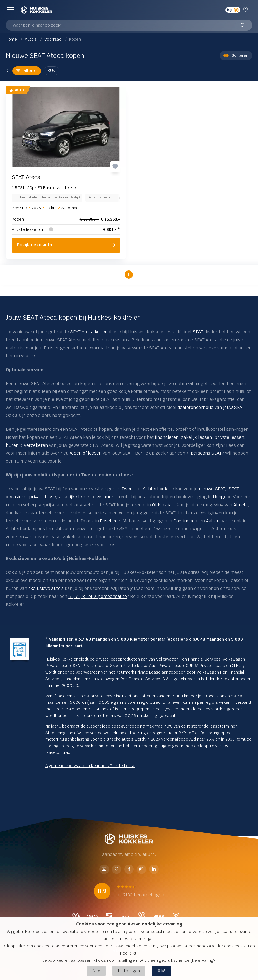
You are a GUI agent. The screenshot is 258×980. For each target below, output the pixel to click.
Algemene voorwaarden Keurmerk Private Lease (90, 766)
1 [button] (129, 274)
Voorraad (53, 39)
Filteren (27, 71)
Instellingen (129, 971)
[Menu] (10, 10)
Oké (162, 971)
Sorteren (236, 56)
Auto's (31, 39)
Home (12, 39)
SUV (51, 71)
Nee (96, 971)
